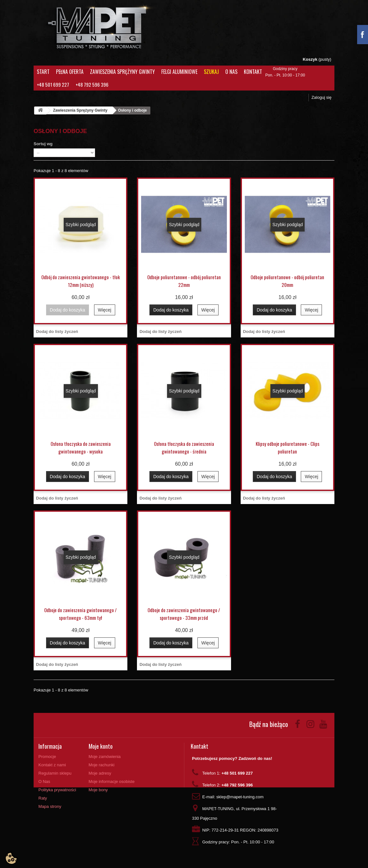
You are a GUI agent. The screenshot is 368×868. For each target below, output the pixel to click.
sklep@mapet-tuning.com (240, 797)
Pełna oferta (70, 72)
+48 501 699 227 (53, 84)
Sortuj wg (43, 144)
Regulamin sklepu (55, 773)
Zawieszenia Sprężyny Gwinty (122, 72)
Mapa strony (50, 806)
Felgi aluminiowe (179, 72)
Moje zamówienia (105, 757)
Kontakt (253, 72)
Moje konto (101, 746)
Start (43, 72)
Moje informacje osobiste (112, 781)
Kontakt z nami (52, 765)
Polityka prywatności (57, 790)
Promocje (47, 757)
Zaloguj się (321, 97)
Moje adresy (100, 773)
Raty (43, 798)
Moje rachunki (102, 765)
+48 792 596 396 (92, 84)
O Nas (231, 72)
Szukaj (211, 72)
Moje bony (98, 790)
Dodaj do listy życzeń (57, 331)
